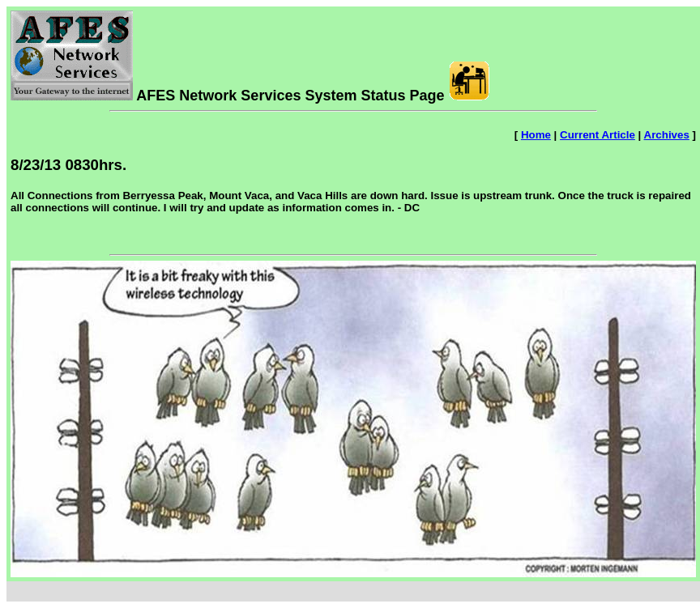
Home (536, 135)
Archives (667, 135)
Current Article (598, 135)
